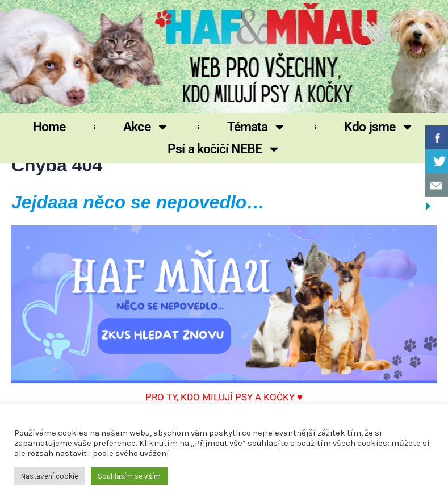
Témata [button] (257, 127)
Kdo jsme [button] (379, 127)
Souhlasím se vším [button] (129, 476)
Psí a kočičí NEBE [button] (224, 149)
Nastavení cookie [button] (50, 476)
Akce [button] (146, 127)
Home (49, 127)
